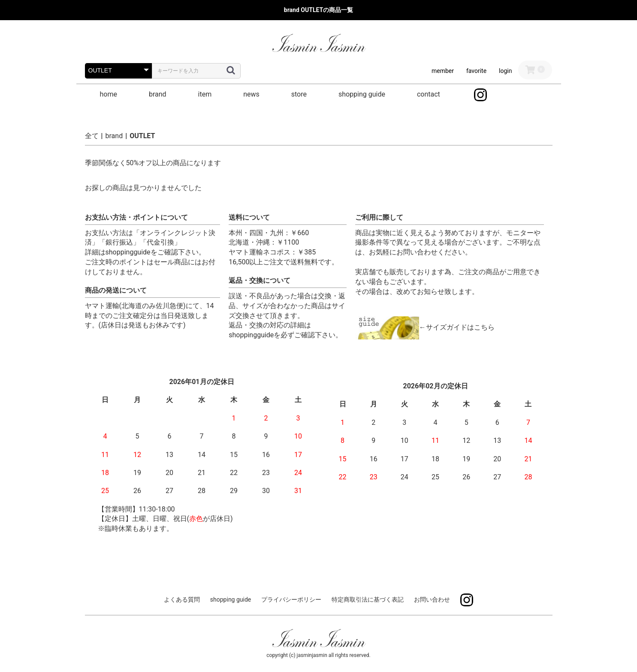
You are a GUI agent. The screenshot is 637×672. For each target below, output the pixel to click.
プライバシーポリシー (291, 599)
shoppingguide (128, 252)
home (109, 94)
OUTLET (142, 136)
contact (429, 94)
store (299, 94)
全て (92, 136)
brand (158, 94)
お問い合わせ (432, 599)
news (251, 94)
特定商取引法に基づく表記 (368, 599)
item (205, 94)
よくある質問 (182, 599)
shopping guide (362, 94)
